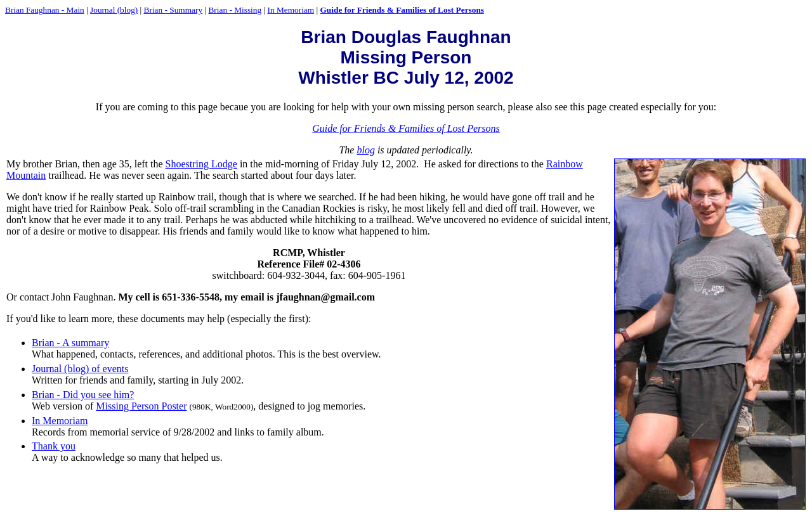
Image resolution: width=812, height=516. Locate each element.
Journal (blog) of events (80, 369)
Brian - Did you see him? (83, 395)
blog (365, 150)
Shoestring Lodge (201, 164)
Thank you (54, 446)
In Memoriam (291, 10)
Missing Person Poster (141, 406)
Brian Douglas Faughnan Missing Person (406, 47)
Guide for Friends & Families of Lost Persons (402, 10)
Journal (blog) (114, 10)
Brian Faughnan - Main (45, 10)
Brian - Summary (174, 10)
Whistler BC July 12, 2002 (406, 78)
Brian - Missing (235, 10)
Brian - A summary (70, 343)
